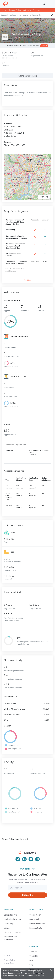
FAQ (31, 960)
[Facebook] (24, 859)
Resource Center (36, 928)
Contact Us (34, 956)
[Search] (44, 4)
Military (7, 928)
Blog (31, 965)
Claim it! (44, 46)
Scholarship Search (37, 924)
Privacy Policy (9, 960)
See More (28, 280)
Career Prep (9, 924)
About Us (33, 952)
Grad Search (34, 919)
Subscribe (27, 895)
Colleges (12, 10)
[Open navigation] (49, 4)
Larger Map (44, 197)
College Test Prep (11, 915)
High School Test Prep (12, 932)
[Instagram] (37, 859)
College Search (35, 915)
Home (3, 10)
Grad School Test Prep (13, 919)
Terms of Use (9, 963)
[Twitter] (18, 859)
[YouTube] (31, 859)
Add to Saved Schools (28, 76)
